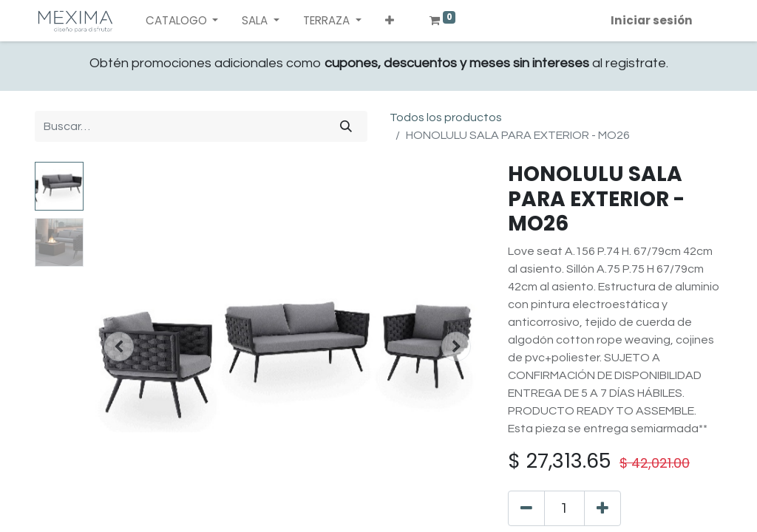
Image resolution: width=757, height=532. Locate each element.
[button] (390, 21)
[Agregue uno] (602, 508)
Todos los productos (446, 117)
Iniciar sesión (652, 20)
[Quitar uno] (526, 508)
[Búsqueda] (346, 126)
